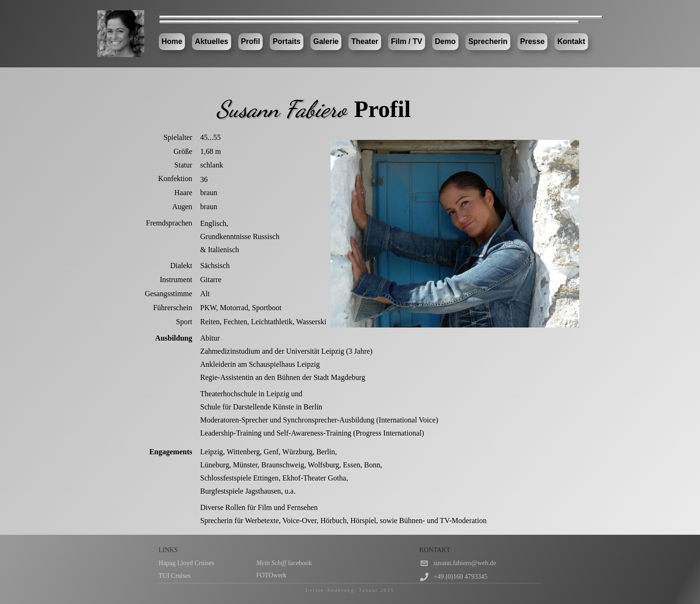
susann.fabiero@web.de (465, 563)
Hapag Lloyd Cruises (187, 563)
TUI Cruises (175, 576)
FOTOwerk (271, 575)
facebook (284, 563)
